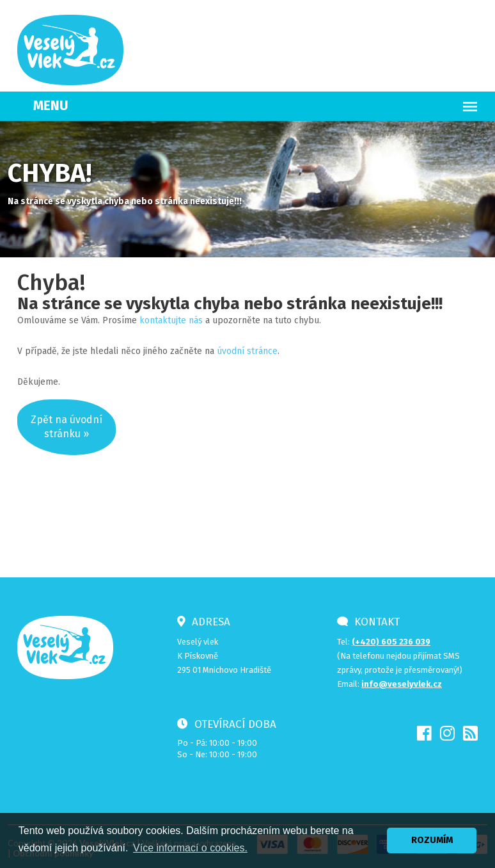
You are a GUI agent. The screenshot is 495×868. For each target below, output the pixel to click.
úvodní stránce (247, 351)
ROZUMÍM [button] (432, 840)
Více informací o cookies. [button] (190, 848)
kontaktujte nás (171, 320)
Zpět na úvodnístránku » (67, 427)
